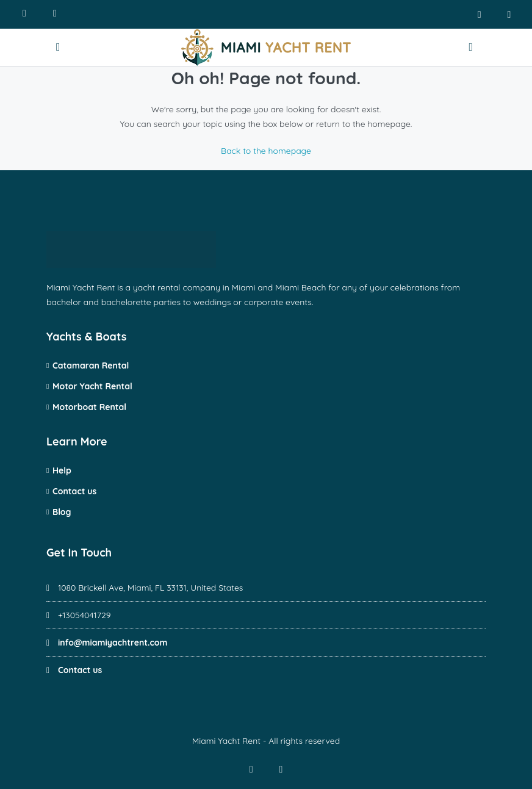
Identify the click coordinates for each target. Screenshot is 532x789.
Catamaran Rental (91, 366)
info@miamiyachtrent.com (113, 643)
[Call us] (24, 14)
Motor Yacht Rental (92, 386)
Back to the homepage (266, 151)
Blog (62, 512)
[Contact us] (472, 47)
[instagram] (509, 14)
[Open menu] (60, 47)
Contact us (74, 491)
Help (62, 470)
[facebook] (479, 14)
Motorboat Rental (89, 407)
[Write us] (55, 14)
